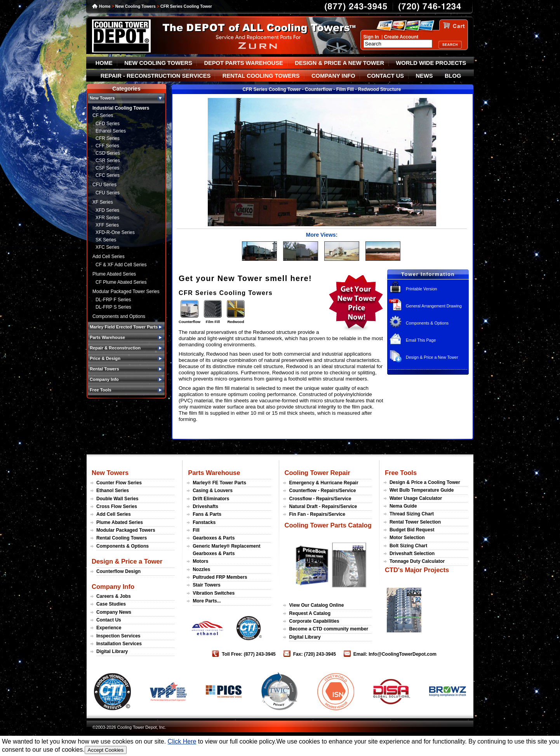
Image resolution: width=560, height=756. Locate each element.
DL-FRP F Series (113, 300)
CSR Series (108, 161)
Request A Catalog (310, 613)
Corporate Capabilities (314, 621)
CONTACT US (385, 76)
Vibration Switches (214, 593)
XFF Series (107, 225)
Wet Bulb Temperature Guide (422, 490)
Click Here (182, 741)
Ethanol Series (111, 131)
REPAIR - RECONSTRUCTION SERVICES (156, 76)
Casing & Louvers (213, 491)
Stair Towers (207, 585)
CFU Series (104, 185)
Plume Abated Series (114, 274)
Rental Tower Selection (415, 522)
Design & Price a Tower (127, 561)
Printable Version (422, 289)
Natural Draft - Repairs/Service (323, 506)
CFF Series (107, 146)
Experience (109, 628)
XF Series (103, 202)
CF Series (103, 115)
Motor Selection (407, 538)
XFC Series (107, 247)
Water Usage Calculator (416, 498)
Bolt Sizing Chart (408, 546)
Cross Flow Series (117, 506)
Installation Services (119, 644)
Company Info (113, 587)
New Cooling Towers (136, 6)
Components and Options (119, 316)
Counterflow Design (118, 571)
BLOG (453, 76)
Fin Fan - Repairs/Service (317, 514)
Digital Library (112, 651)
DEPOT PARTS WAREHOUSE (243, 63)
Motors (200, 561)
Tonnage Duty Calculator (417, 561)
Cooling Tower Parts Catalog (328, 525)
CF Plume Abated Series (121, 282)
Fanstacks (204, 522)
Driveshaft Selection (412, 553)
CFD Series (108, 124)
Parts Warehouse (214, 473)
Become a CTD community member (329, 629)
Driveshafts (205, 506)
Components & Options (427, 323)
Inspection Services (118, 636)
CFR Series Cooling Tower (186, 6)
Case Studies (111, 604)
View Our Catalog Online (316, 605)
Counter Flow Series (119, 483)
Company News (114, 612)
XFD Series (107, 210)
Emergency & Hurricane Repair (323, 483)
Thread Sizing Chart (412, 514)
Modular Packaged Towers (126, 530)
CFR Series (108, 138)
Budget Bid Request (412, 530)
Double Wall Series (117, 499)
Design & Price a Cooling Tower (425, 482)
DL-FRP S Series (113, 307)
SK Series (106, 240)
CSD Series (108, 153)
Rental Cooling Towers (122, 538)
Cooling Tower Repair (317, 473)
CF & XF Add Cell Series (121, 265)
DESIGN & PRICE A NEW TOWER (339, 63)
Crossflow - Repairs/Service (320, 499)
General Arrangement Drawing (434, 306)
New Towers (110, 473)
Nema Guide (403, 506)
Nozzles (201, 569)
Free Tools (401, 473)
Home (105, 6)
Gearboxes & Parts (214, 538)
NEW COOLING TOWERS (158, 63)
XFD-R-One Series (115, 232)
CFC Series (108, 175)
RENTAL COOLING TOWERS (261, 76)
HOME (104, 63)
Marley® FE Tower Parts (219, 483)
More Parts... (207, 601)
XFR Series (107, 218)
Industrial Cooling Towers (121, 108)
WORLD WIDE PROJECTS (431, 63)
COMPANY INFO (333, 76)
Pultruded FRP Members (220, 577)
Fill (196, 530)
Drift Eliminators (211, 499)
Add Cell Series (109, 257)
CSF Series (107, 168)
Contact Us (109, 620)
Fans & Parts (207, 514)
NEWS (424, 76)
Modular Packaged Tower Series (126, 292)
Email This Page (421, 340)
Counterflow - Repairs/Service (322, 491)
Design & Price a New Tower (432, 357)
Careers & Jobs (114, 596)
